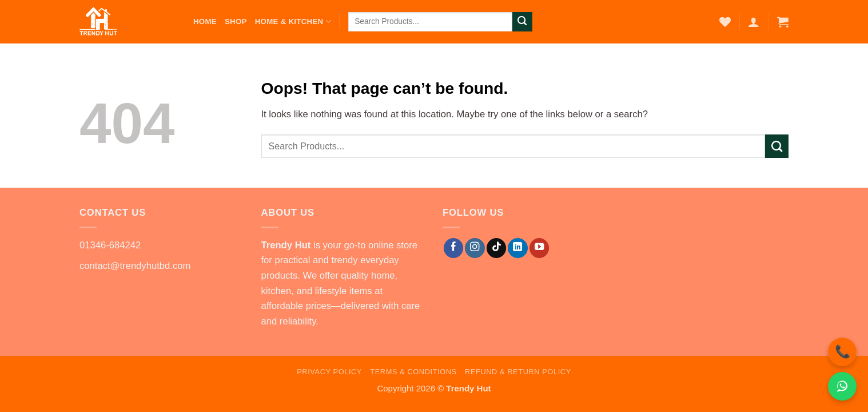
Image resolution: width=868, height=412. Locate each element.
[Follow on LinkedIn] (517, 248)
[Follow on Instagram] (475, 248)
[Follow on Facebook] (453, 248)
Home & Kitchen (293, 21)
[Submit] (522, 22)
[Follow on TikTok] (496, 248)
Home (205, 21)
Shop (236, 21)
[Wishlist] (725, 22)
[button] (754, 22)
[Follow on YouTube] (539, 248)
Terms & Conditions (413, 372)
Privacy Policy (329, 372)
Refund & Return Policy (518, 372)
